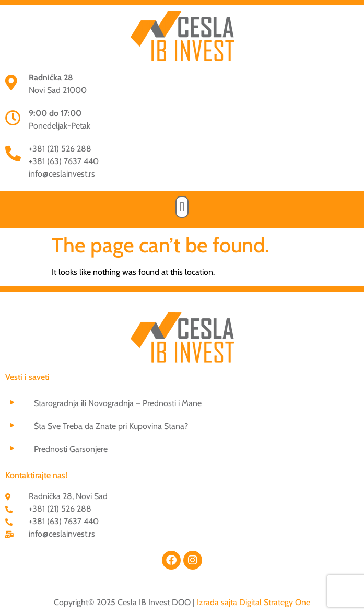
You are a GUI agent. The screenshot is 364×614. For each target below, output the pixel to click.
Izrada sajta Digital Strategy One (254, 602)
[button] (182, 207)
